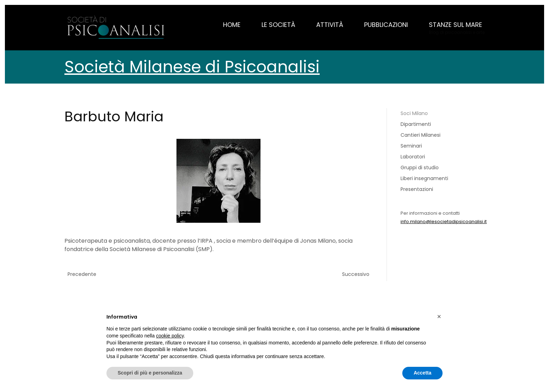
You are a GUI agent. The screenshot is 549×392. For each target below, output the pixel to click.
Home (232, 25)
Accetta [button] (422, 373)
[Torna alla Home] (117, 28)
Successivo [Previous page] (356, 274)
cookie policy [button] (170, 336)
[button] (457, 28)
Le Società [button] (278, 25)
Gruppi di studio (420, 168)
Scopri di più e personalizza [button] (150, 373)
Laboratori (413, 157)
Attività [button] (330, 25)
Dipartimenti (416, 124)
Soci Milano (414, 113)
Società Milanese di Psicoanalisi (192, 67)
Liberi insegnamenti (424, 178)
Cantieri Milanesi (421, 135)
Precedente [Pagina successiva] (82, 274)
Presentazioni (417, 189)
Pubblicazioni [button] (386, 25)
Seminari (411, 146)
